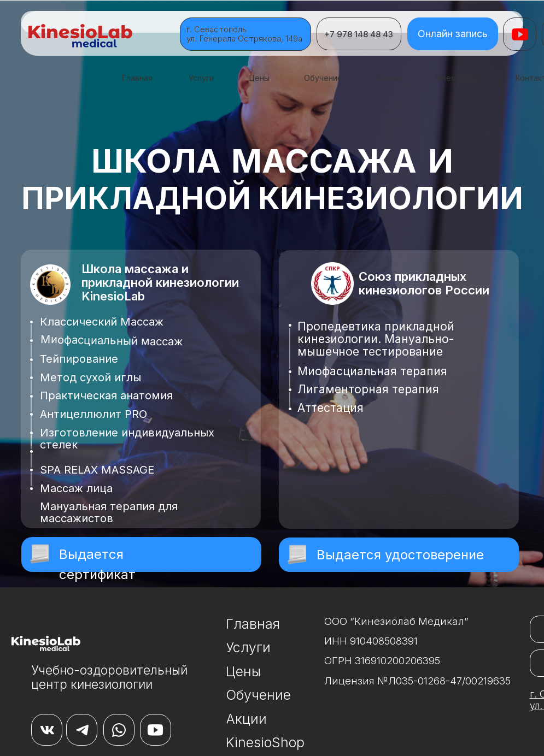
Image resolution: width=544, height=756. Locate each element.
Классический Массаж (102, 322)
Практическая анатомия (106, 395)
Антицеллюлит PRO (93, 414)
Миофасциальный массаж (111, 341)
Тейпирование (79, 359)
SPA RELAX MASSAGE (97, 470)
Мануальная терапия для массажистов (109, 512)
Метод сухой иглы (90, 377)
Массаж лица (76, 488)
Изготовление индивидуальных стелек (127, 439)
